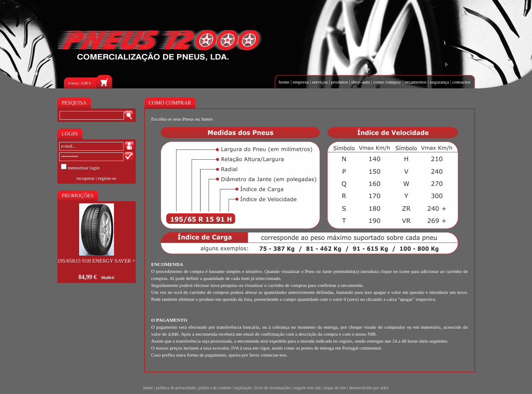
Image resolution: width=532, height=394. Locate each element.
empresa (301, 82)
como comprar (387, 82)
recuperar (86, 178)
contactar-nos (273, 355)
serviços (320, 82)
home (284, 82)
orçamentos (416, 82)
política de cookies (215, 388)
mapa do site (335, 388)
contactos (462, 82)
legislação (243, 388)
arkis (384, 388)
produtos (340, 82)
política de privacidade (176, 388)
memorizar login (84, 168)
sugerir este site (308, 388)
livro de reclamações (273, 388)
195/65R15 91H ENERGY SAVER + (96, 261)
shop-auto (360, 82)
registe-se (107, 178)
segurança (439, 82)
